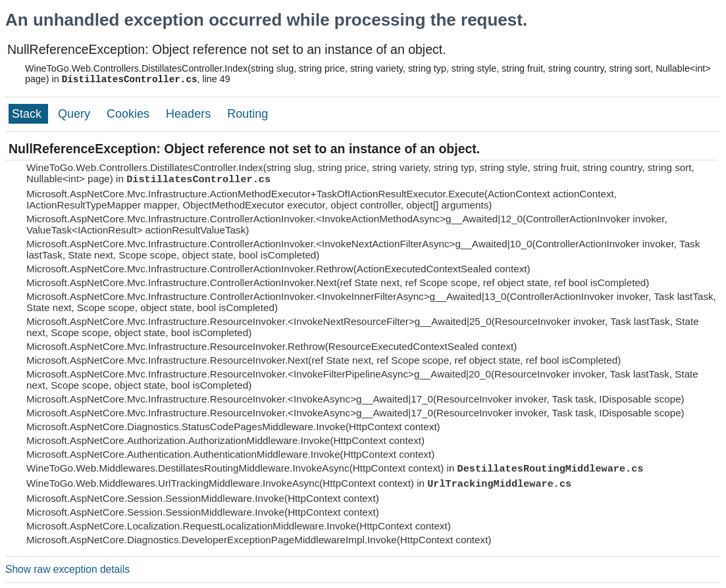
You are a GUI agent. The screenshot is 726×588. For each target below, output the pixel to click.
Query (76, 114)
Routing (247, 114)
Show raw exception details (67, 569)
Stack (28, 114)
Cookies (130, 114)
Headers (190, 114)
